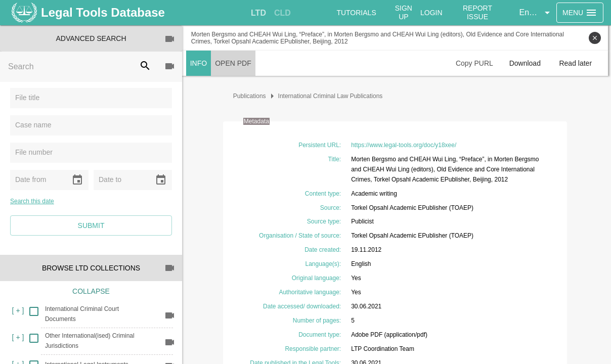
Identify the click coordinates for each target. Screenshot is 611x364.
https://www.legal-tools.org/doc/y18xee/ (405, 145)
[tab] (258, 13)
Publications (251, 96)
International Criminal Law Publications (332, 96)
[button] (536, 13)
